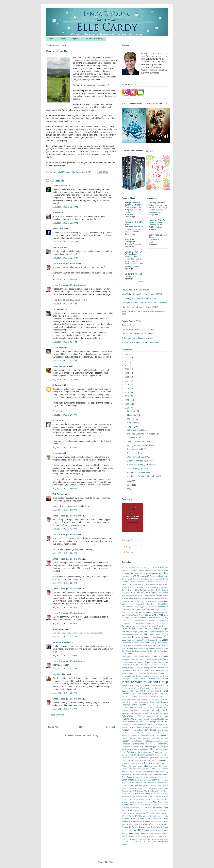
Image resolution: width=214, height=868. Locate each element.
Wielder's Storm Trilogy (94, 39)
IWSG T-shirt (134, 691)
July (129, 481)
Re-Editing (135, 758)
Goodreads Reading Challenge (133, 662)
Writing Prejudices (129, 836)
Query (142, 755)
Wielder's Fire (145, 819)
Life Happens (130, 276)
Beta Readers (149, 587)
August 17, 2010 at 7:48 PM (65, 669)
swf (140, 785)
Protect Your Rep (134, 453)
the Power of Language (130, 796)
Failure (137, 648)
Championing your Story (141, 607)
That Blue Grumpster (130, 241)
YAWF (137, 842)
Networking (138, 730)
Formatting (140, 654)
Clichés (148, 615)
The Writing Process (153, 799)
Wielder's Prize (161, 819)
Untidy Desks (127, 813)
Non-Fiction (126, 733)
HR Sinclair (154, 673)
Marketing (126, 719)
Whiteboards (152, 816)
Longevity (132, 711)
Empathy (165, 643)
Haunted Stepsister (157, 668)
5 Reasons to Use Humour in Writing (138, 338)
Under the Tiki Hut (133, 274)
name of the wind (155, 727)
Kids (123, 702)
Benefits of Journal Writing (145, 584)
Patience (133, 741)
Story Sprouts (163, 780)
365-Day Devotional (129, 568)
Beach (156, 582)
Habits (137, 668)
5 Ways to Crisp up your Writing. (141, 465)
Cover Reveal (162, 626)
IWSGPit (143, 691)
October (131, 419)
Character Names (128, 609)
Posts (127, 547)
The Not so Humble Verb (138, 449)
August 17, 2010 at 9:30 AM (65, 553)
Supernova (152, 783)
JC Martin (132, 697)
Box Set (125, 598)
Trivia (147, 808)
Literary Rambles (157, 203)
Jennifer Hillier (59, 674)
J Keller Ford (153, 691)
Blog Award (126, 593)
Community (163, 621)
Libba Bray (164, 705)
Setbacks (144, 774)
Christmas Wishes (132, 615)
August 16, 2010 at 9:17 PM (65, 342)
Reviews (148, 763)
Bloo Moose (163, 593)
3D (138, 568)
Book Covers (143, 596)
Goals (165, 659)
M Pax (55, 421)
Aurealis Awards (132, 579)
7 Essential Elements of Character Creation (141, 342)
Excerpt (149, 646)
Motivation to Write (155, 725)
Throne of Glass (145, 802)
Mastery (134, 719)
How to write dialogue (141, 673)
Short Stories (127, 777)
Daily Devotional (154, 632)
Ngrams (165, 730)
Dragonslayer (131, 640)
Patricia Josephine (143, 741)
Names (165, 727)
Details (158, 634)
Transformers (134, 808)
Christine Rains (152, 612)
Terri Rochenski (150, 788)
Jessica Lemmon (61, 366)
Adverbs (165, 568)
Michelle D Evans (143, 722)
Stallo (137, 780)
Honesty (129, 670)
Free (152, 654)
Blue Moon (126, 596)
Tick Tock (158, 802)
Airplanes (148, 571)
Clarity (142, 615)
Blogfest (145, 593)
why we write (163, 816)
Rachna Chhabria (61, 642)
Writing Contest (140, 834)
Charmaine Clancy (153, 609)
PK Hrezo (126, 749)
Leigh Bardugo (153, 705)
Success (144, 783)
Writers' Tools (127, 831)
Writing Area (163, 831)
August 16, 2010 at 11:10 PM (65, 380)
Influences (151, 679)
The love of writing (143, 794)
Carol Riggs (128, 604)
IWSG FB (135, 688)
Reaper (150, 758)
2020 (127, 369)
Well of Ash (127, 816)
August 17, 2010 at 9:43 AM (65, 623)
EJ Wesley (143, 643)
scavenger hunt (143, 769)
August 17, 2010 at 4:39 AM (65, 447)
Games (154, 656)
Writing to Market (144, 839)
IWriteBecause (157, 686)
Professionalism (145, 752)
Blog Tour (136, 593)
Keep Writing (155, 699)
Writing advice (151, 830)
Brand (131, 598)
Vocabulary (151, 813)
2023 (127, 358)
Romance (133, 766)
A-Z (159, 568)
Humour (162, 673)
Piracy (141, 747)
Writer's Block (138, 827)
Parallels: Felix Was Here (140, 738)
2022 (127, 361)
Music (145, 727)
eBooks (158, 640)
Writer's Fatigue (162, 827)
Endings (125, 646)
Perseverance (138, 744)
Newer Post (53, 727)
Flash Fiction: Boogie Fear (138, 472)
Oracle (157, 736)
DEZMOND (58, 453)
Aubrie (56, 213)
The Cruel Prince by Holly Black (156, 791)
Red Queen (131, 761)
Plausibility (160, 749)
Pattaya (165, 741)
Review (140, 763)
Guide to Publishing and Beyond (147, 665)
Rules (145, 766)
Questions (150, 755)
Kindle (129, 702)
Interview (147, 685)
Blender (165, 590)
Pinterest (135, 747)
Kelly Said (164, 699)
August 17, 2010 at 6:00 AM (65, 488)
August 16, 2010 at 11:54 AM (65, 242)
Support (160, 783)
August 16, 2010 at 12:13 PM (65, 258)
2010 (127, 408)
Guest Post (127, 665)
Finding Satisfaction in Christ (136, 651)
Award (125, 581)
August (131, 427)
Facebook (130, 648)
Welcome (165, 813)
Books (159, 595)
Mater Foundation (144, 719)
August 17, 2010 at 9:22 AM (65, 529)
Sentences (136, 774)
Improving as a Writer (150, 676)
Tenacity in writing (135, 788)
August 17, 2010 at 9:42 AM (65, 607)
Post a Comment (57, 715)
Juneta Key (136, 699)
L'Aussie (165, 702)
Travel (142, 808)
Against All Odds (128, 571)
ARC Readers (151, 576)
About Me (62, 39)
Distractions (137, 637)
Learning (143, 705)
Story (154, 780)
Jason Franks (159, 694)
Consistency (127, 626)
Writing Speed (132, 839)
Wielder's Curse (129, 819)
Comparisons (127, 623)
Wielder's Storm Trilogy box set (155, 821)
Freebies (165, 654)
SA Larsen (164, 766)
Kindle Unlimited (139, 702)
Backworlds (140, 582)
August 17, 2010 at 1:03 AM (65, 415)
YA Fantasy (130, 842)
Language (126, 705)
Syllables (146, 785)
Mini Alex (164, 722)
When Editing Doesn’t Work (139, 457)
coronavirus (144, 626)
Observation (153, 733)
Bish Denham (145, 590)
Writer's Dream (150, 827)
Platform (151, 749)
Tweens (159, 808)
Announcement (152, 573)
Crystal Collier (142, 632)
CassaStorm (163, 604)
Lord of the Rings (143, 711)
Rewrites (165, 763)
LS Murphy (154, 711)
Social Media (128, 780)
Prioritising (132, 752)
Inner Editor (162, 679)
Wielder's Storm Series (132, 821)
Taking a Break (129, 325)
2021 (127, 365)
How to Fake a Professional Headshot (139, 334)
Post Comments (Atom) (88, 736)
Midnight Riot (155, 722)
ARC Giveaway (139, 576)
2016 (127, 385)
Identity (139, 676)
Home (51, 39)
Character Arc (162, 607)
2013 (127, 396)
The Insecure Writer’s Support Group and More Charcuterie (134, 229)
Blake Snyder (156, 590)
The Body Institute (136, 791)
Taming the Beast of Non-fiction (141, 445)
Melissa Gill (58, 229)
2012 (127, 400)
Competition (140, 623)
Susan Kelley (133, 785)
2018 (127, 377)
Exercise (156, 646)
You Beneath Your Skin (149, 842)
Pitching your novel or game (158, 747)
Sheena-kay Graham (161, 774)
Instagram (138, 686)
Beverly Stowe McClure (130, 590)
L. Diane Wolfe (153, 702)
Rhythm (125, 766)
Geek (165, 656)
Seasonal (152, 772)
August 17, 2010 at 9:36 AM (65, 583)
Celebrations (127, 607)
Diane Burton (127, 637)
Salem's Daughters (129, 769)
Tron (151, 808)
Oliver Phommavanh (147, 736)
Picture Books (127, 747)
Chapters (153, 607)
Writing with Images (158, 839)
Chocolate (130, 612)
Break (137, 598)
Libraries (125, 708)
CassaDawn (151, 604)
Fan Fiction (145, 648)
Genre (148, 659)
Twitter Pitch (127, 810)
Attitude (160, 576)
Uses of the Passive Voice (138, 442)
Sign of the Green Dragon (142, 777)
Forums (147, 654)
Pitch (146, 747)
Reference (147, 761)
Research (164, 760)
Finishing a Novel (153, 651)
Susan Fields (59, 348)
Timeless (147, 805)
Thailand (125, 791)
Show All (141, 282)
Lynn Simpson (136, 714)
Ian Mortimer (131, 676)
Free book (158, 654)
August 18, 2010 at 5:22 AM (65, 693)
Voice (158, 813)
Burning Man (126, 601)
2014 (127, 392)
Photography (162, 744)
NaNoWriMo (127, 730)
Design (152, 634)
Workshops (153, 824)
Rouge (139, 766)
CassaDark (140, 604)
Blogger (112, 862)
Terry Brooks (163, 788)
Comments (130, 552)
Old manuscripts (133, 736)
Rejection (155, 761)
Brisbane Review (154, 598)
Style (132, 783)
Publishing (134, 755)
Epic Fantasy (133, 646)
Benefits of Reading (135, 587)
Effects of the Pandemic (130, 643)
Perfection (126, 744)
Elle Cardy (151, 643)
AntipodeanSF (127, 576)
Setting (150, 774)
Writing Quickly (156, 836)
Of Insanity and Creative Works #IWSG (139, 298)
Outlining (125, 738)
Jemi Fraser (58, 247)
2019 (127, 373)
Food (134, 654)
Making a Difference (138, 716)
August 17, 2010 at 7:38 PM (65, 655)
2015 (127, 389)
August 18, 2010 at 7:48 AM (65, 709)
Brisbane (144, 598)
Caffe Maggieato (151, 601)
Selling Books (127, 774)
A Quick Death (152, 568)
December (132, 411)
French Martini (127, 657)
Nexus (159, 730)
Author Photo (163, 579)
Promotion (157, 752)
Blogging (153, 593)
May (129, 489)
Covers (125, 629)
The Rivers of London (147, 796)
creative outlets (135, 629)
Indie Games (140, 679)
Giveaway (157, 659)
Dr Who (153, 637)
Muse (139, 727)
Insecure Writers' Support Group (145, 682)
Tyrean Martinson (141, 810)
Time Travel (138, 805)
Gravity (165, 662)
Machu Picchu (156, 714)
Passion (125, 741)
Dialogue (164, 634)
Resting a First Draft (129, 763)
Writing (138, 830)
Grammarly (158, 662)
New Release (150, 730)
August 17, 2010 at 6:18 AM (65, 510)
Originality (164, 736)
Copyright (136, 626)
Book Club (134, 596)
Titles (153, 805)
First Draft (164, 651)
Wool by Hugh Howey (130, 824)
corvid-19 (153, 626)
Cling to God (76, 39)
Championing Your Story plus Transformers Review (144, 303)
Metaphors (131, 722)
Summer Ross (59, 186)
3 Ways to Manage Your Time (140, 461)
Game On (147, 657)
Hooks (135, 670)
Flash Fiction (127, 654)
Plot (166, 749)
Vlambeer (142, 813)
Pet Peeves (150, 744)
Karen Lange (145, 699)
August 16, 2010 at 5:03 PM (65, 304)
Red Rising (139, 761)
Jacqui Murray (148, 694)
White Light (142, 816)
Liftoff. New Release (137, 708)
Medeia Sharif (156, 719)
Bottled (165, 596)
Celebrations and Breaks (138, 430)
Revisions (156, 763)
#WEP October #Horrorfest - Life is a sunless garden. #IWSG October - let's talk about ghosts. (134, 261)
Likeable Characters (154, 708)
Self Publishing (162, 772)
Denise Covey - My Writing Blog (134, 253)
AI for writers (139, 571)
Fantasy (152, 648)
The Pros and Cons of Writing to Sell (143, 434)
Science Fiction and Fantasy (138, 772)
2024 (127, 354)
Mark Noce (151, 716)
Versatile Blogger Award (137, 469)
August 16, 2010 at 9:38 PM (65, 361)
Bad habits (149, 582)
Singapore (155, 777)
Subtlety (137, 783)
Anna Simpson (140, 573)
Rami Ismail (126, 758)
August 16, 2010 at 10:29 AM (65, 223)
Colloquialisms (139, 621)
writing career (127, 834)
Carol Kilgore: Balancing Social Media (139, 329)
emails (159, 643)
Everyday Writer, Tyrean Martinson (133, 204)
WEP (135, 816)
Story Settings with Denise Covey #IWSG (140, 307)
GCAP (160, 657)
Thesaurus (133, 802)
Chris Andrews (140, 612)
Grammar (149, 662)
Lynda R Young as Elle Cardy (66, 263)
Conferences (152, 623)
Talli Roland (58, 494)
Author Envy (153, 579)
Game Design (138, 657)
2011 (127, 404)
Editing (165, 640)
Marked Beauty (162, 716)
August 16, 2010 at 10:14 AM (65, 207)
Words (146, 824)
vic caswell (58, 309)
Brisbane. (165, 598)
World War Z (163, 824)
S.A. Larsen (153, 766)
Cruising (133, 632)
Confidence (163, 623)
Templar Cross (156, 785)
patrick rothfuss (157, 741)
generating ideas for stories (133, 659)
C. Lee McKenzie (138, 601)
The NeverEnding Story (159, 794)
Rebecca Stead (159, 758)
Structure (126, 783)
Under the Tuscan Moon (158, 810)
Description (144, 634)
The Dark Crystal (128, 794)
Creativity (147, 629)
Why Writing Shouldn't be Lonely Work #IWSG (142, 294)
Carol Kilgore (163, 601)
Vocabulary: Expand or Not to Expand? (144, 476)
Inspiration (127, 685)
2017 (127, 381)
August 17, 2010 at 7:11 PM (65, 637)
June (130, 485)
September (132, 423)
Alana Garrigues (158, 571)
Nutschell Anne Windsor (139, 733)
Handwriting (145, 668)
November (132, 415)
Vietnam (135, 813)
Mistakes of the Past (130, 725)
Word (140, 824)
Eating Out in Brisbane (146, 640)
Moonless (142, 725)
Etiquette (142, 646)
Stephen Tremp (145, 780)
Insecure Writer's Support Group (157, 221)
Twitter (165, 808)
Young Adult (163, 842)
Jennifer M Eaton (157, 697)
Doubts (146, 637)
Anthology (163, 573)
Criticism (156, 629)
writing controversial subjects (157, 834)
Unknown (57, 385)
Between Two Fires (161, 587)
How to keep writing (157, 670)
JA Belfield (137, 694)
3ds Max (143, 568)
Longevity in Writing (135, 438)
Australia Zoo (143, 579)
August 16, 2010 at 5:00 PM (65, 279)
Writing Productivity (143, 836)
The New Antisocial (133, 244)
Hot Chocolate (143, 670)
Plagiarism (134, 749)
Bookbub (152, 596)
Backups (132, 582)
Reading (143, 758)
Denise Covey (133, 634)
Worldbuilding (127, 827)
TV (154, 808)
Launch (134, 705)
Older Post (110, 727)
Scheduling (155, 769)
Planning (143, 749)
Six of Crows (164, 777)
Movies (133, 727)
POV (124, 752)
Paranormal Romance (160, 738)
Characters (140, 609)
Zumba (124, 845)
